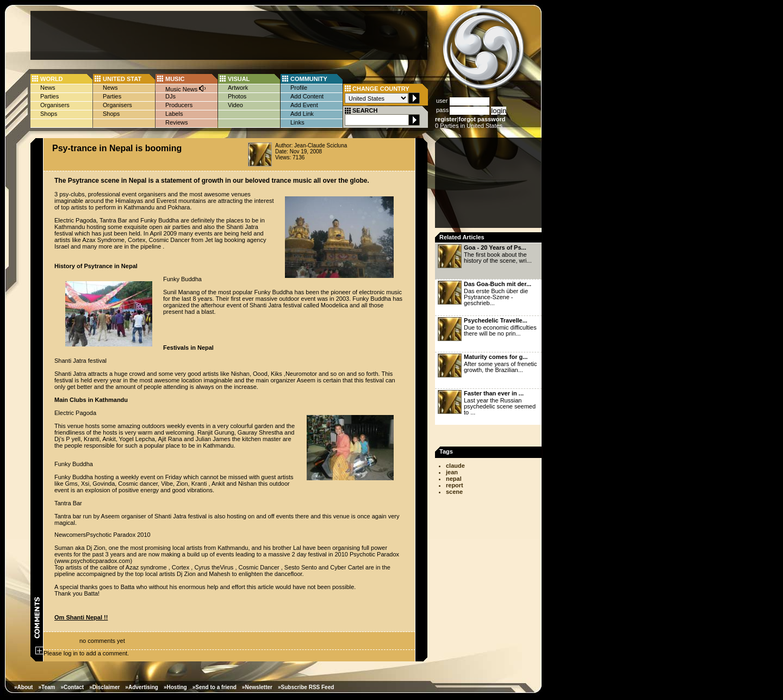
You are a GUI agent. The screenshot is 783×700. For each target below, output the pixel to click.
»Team (46, 687)
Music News (186, 88)
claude (455, 466)
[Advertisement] (229, 35)
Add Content (307, 96)
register (446, 119)
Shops (49, 114)
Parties (49, 96)
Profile (299, 88)
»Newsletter (257, 687)
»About (23, 687)
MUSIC (175, 79)
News (48, 88)
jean (452, 472)
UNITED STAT (122, 79)
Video (235, 105)
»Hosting (175, 687)
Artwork (238, 88)
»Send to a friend (215, 687)
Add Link (302, 114)
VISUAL (239, 79)
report (455, 485)
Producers (179, 105)
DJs (170, 96)
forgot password (482, 119)
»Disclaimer (104, 687)
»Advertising (142, 687)
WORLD (52, 79)
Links (297, 122)
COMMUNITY (309, 79)
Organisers (55, 105)
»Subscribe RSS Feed (306, 687)
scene (454, 492)
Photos (237, 96)
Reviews (177, 122)
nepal (454, 479)
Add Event (304, 105)
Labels (174, 114)
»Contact (72, 687)
